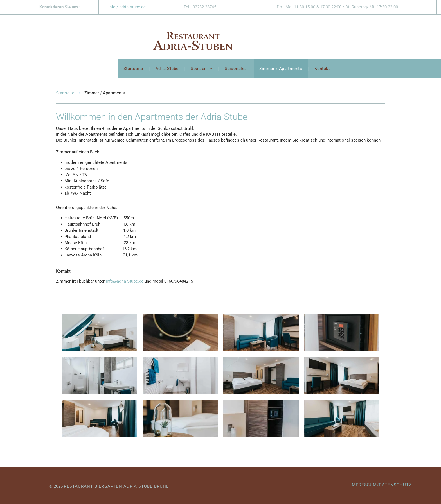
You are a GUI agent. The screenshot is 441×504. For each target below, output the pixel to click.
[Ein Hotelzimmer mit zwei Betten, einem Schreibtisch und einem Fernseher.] (342, 376)
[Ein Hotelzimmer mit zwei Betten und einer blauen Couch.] (261, 376)
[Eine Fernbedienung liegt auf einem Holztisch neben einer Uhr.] (180, 333)
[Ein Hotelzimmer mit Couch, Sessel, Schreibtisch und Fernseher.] (342, 419)
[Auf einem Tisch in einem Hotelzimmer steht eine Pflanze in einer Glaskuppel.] (180, 419)
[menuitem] (134, 69)
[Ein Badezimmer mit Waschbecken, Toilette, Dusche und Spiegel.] (99, 376)
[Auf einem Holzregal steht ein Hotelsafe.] (342, 333)
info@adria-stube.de (127, 7)
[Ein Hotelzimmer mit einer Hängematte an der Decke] (99, 333)
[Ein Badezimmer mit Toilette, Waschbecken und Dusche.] (180, 376)
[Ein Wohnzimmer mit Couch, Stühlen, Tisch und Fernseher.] (261, 333)
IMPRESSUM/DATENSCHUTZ (381, 485)
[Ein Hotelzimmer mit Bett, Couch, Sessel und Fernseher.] (99, 419)
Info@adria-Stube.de (125, 281)
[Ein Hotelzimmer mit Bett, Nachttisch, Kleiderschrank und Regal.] (261, 419)
